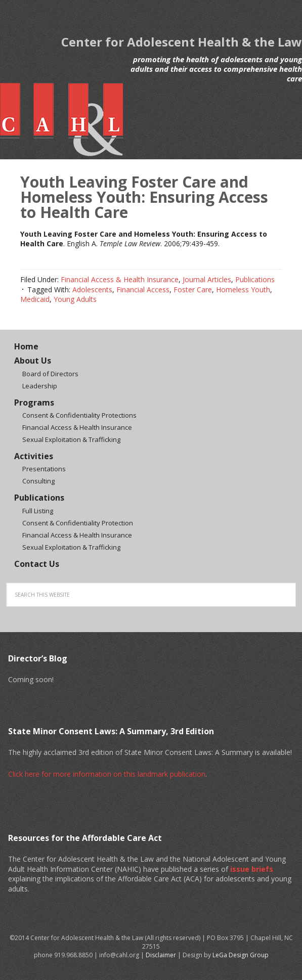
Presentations (44, 469)
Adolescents (92, 289)
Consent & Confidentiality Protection (78, 523)
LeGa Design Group (241, 955)
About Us (33, 361)
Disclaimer (161, 955)
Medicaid (35, 299)
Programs (34, 403)
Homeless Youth (243, 289)
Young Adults (75, 299)
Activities (34, 456)
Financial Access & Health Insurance (120, 279)
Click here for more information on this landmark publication (107, 774)
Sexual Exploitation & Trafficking (71, 439)
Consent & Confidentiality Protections (79, 415)
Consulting (38, 481)
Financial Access (143, 289)
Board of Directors (50, 374)
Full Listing (38, 511)
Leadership (40, 386)
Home (26, 346)
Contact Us (37, 564)
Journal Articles (207, 279)
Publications (255, 279)
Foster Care (193, 289)
